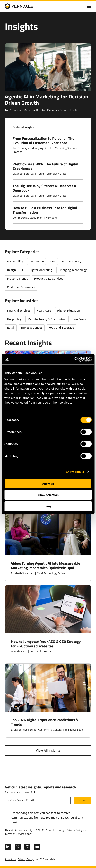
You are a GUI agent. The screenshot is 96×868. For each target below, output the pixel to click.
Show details (75, 472)
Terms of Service (15, 834)
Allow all (48, 483)
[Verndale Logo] (24, 6)
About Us (10, 859)
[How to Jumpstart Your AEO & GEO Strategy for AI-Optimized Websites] (48, 622)
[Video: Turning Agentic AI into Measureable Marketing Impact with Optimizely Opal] (48, 544)
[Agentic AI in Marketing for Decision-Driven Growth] (48, 78)
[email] (38, 800)
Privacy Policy (74, 830)
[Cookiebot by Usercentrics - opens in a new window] (74, 359)
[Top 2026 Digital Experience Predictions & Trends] (48, 700)
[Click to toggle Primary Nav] (89, 6)
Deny (48, 506)
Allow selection (48, 495)
